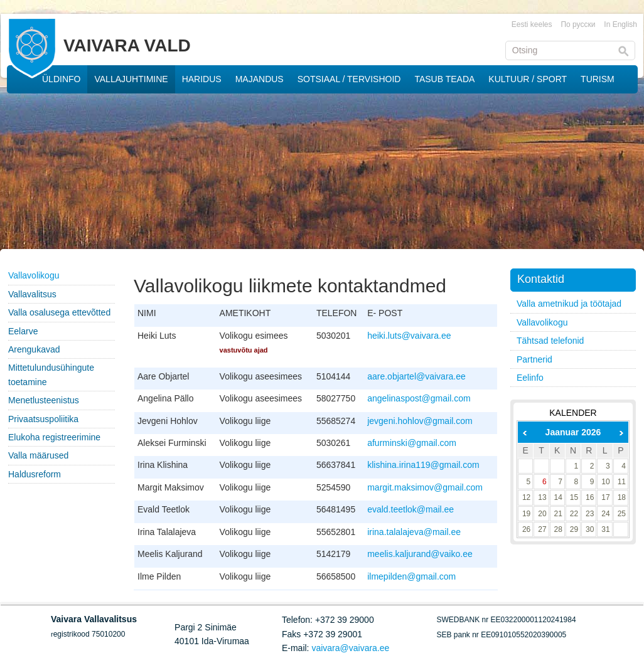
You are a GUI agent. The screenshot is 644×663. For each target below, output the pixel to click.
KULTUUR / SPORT (528, 79)
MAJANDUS (260, 79)
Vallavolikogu (34, 275)
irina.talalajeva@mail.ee (414, 532)
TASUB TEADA (444, 79)
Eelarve (23, 331)
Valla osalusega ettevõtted (59, 312)
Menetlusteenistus (44, 400)
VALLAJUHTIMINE (131, 79)
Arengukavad (34, 349)
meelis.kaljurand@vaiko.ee (420, 554)
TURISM (598, 79)
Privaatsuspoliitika (43, 419)
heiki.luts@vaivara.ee (409, 336)
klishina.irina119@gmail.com (423, 465)
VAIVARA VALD (127, 45)
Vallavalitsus (32, 294)
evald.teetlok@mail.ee (411, 509)
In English (620, 24)
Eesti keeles (532, 24)
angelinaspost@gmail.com (419, 398)
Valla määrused (38, 455)
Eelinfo (530, 378)
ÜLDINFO (61, 79)
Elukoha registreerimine (54, 437)
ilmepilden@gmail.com (411, 576)
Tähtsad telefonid (550, 341)
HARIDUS (202, 79)
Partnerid (534, 359)
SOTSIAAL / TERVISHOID (349, 79)
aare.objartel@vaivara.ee (416, 376)
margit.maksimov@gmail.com (425, 487)
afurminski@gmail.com (412, 443)
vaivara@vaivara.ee (350, 648)
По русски (578, 24)
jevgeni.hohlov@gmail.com (420, 421)
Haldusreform (35, 474)
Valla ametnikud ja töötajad (569, 304)
